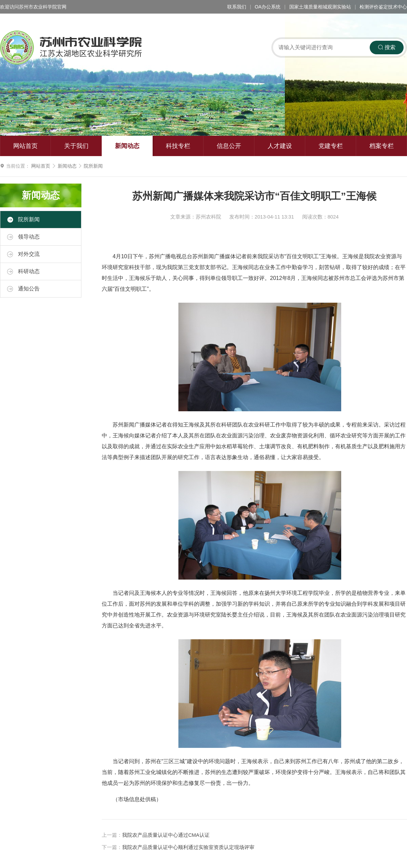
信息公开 (229, 146)
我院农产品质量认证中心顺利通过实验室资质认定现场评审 (188, 847)
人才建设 (280, 146)
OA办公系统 (268, 7)
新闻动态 (127, 146)
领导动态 (23, 237)
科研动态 (23, 271)
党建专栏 (331, 146)
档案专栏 (382, 146)
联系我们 (237, 7)
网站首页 (25, 146)
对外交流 (23, 254)
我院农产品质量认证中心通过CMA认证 (166, 835)
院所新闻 (93, 166)
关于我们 (76, 146)
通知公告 (23, 289)
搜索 (387, 47)
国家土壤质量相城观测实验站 (320, 7)
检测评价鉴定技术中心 (383, 7)
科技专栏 (178, 146)
